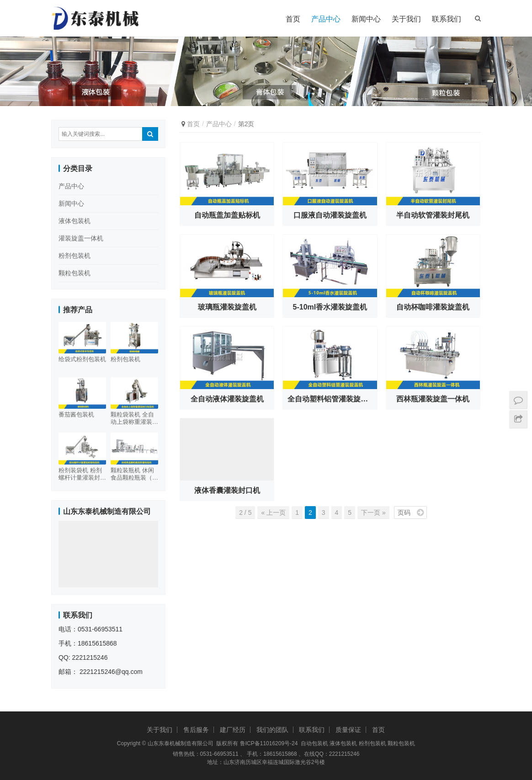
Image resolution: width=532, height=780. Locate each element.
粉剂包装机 (74, 256)
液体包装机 (74, 221)
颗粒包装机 (74, 273)
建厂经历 (233, 730)
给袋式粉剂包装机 (82, 359)
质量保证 (348, 730)
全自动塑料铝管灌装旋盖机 (331, 399)
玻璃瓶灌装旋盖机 (227, 307)
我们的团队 (272, 730)
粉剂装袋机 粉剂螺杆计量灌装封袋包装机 (82, 474)
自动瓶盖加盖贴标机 (227, 215)
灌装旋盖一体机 (81, 238)
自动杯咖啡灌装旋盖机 (433, 307)
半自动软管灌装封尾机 (433, 215)
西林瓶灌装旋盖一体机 (433, 399)
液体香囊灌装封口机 (227, 490)
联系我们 (447, 19)
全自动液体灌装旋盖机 (227, 399)
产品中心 (326, 19)
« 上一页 (273, 513)
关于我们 (406, 19)
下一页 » (373, 513)
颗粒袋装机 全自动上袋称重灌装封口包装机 (134, 418)
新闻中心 (366, 19)
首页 (293, 19)
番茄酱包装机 (76, 414)
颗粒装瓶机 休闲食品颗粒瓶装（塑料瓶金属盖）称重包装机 (134, 474)
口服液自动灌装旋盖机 (330, 215)
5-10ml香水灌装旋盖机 (330, 307)
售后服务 (196, 730)
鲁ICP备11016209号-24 (269, 743)
